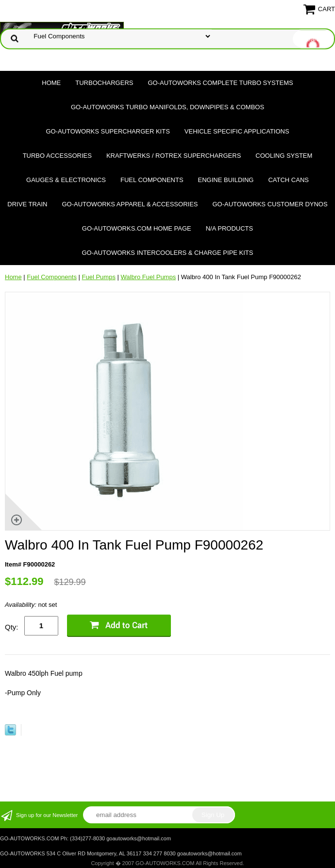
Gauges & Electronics (66, 180)
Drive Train (27, 204)
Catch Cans (288, 180)
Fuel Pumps (99, 277)
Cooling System (284, 156)
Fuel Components (152, 180)
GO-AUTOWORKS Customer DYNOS (270, 204)
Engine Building (226, 180)
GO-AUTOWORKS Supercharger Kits (108, 131)
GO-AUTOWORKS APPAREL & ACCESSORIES (130, 204)
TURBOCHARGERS (104, 83)
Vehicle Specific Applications (237, 131)
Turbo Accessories (57, 156)
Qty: (12, 627)
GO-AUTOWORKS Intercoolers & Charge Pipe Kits (168, 253)
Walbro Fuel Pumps (149, 277)
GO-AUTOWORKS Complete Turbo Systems (220, 83)
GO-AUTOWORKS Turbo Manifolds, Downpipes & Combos (167, 107)
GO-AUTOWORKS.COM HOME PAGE (137, 228)
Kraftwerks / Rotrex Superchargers (174, 156)
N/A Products (230, 228)
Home (51, 83)
